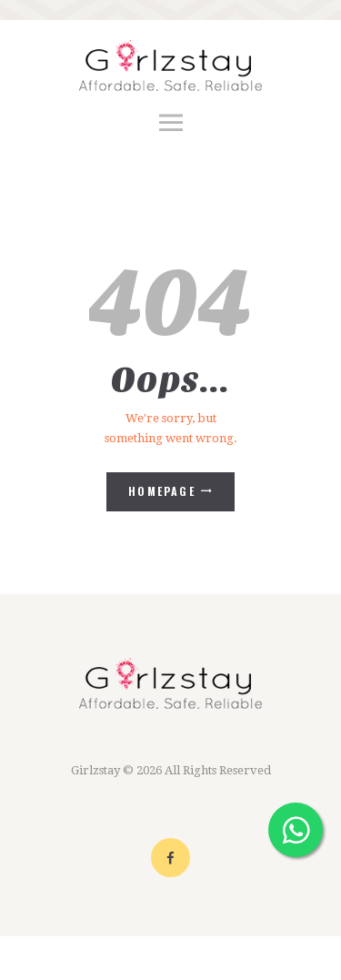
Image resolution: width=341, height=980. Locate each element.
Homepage (162, 491)
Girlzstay (95, 770)
